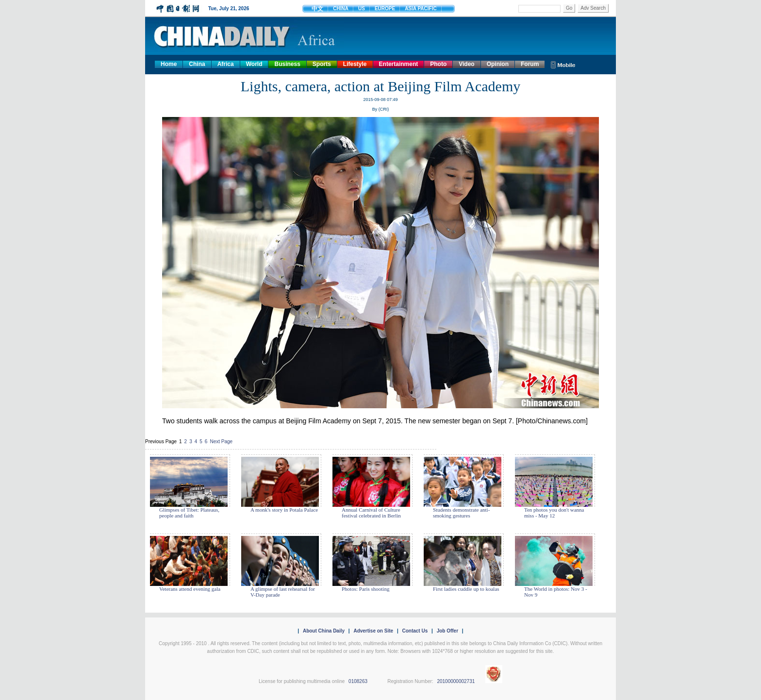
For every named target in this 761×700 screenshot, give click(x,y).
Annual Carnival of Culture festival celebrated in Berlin (371, 513)
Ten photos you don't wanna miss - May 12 (554, 513)
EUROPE (385, 8)
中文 (317, 9)
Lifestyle (355, 64)
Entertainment (399, 64)
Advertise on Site (373, 631)
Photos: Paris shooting (365, 589)
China (197, 64)
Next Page (221, 442)
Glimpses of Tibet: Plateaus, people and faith (189, 513)
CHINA (341, 8)
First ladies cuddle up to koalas (466, 589)
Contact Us (415, 631)
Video (466, 64)
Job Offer (447, 631)
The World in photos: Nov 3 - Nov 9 (556, 592)
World (254, 64)
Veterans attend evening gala (190, 589)
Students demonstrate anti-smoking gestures (461, 513)
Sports (322, 64)
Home (169, 64)
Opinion (498, 64)
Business (287, 64)
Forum (530, 64)
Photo (438, 64)
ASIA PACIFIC (421, 8)
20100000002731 (456, 681)
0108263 (358, 681)
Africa (226, 64)
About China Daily (324, 631)
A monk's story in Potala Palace (284, 510)
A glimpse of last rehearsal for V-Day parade (283, 592)
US (362, 8)
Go (569, 8)
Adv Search (593, 8)
